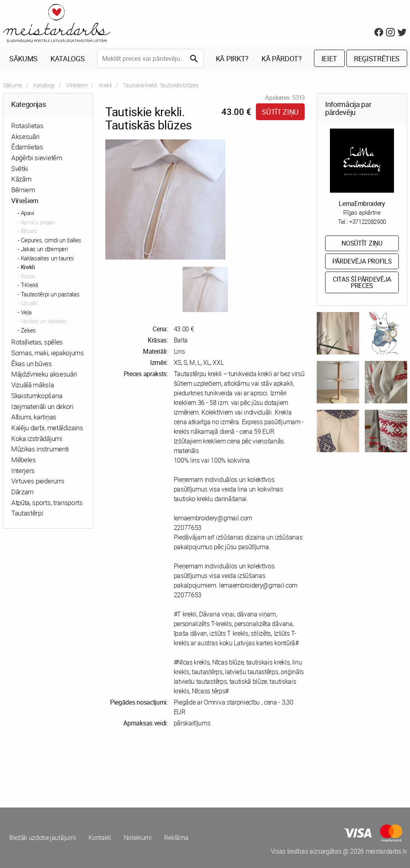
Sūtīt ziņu (280, 112)
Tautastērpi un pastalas (50, 294)
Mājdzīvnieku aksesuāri (44, 374)
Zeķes (28, 330)
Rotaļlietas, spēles (37, 342)
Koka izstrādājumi (37, 438)
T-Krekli (29, 285)
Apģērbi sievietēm (37, 158)
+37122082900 (368, 222)
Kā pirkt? (232, 58)
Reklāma (177, 838)
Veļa (26, 312)
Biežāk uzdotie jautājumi (42, 838)
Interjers (23, 470)
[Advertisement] (102, 767)
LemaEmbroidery (362, 203)
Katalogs (67, 58)
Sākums (23, 58)
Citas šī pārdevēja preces (362, 282)
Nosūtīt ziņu (362, 244)
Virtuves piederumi (38, 481)
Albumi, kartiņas (34, 417)
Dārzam (22, 492)
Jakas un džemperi (44, 249)
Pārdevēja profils (362, 262)
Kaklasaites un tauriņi (47, 258)
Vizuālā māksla (33, 385)
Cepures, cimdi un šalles (51, 240)
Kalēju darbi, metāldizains (47, 428)
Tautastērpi (27, 513)
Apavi (27, 213)
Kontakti (100, 838)
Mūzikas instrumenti (40, 449)
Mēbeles (24, 460)
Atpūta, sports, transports (47, 502)
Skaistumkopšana (37, 396)
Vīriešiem (77, 85)
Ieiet (329, 58)
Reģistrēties (377, 58)
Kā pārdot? (282, 58)
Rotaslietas (27, 126)
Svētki (20, 168)
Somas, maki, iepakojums (48, 353)
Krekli (105, 85)
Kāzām (21, 179)
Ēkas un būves (32, 364)
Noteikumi (138, 838)
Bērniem (23, 190)
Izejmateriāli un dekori (42, 406)
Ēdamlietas (27, 147)
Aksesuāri (25, 136)
